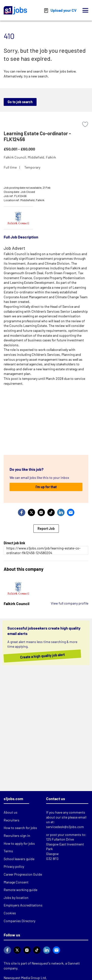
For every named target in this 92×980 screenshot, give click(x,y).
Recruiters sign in (17, 836)
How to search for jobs (20, 828)
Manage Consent (16, 882)
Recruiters (12, 820)
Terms (8, 851)
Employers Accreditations (23, 905)
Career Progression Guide (23, 874)
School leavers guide (19, 859)
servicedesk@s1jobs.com (65, 827)
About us (11, 812)
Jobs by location (16, 898)
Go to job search (20, 102)
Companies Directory (20, 921)
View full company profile (70, 603)
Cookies (10, 913)
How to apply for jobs (19, 843)
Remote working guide (20, 890)
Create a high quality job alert (47, 656)
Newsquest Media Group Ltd (25, 978)
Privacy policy (14, 866)
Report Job (46, 528)
